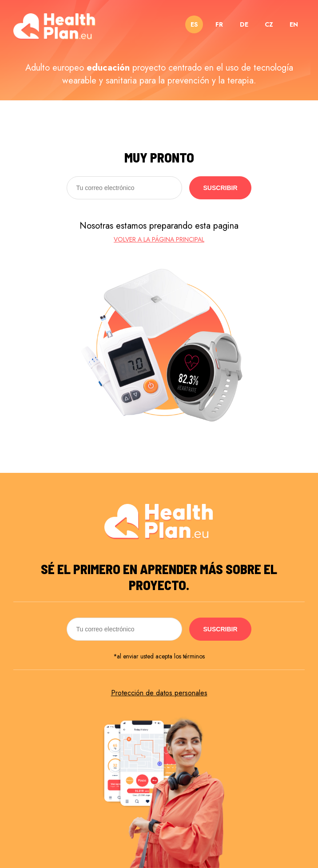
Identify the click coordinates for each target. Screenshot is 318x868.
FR (219, 24)
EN (294, 24)
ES (194, 24)
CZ (269, 24)
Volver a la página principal (159, 239)
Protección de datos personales (159, 693)
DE (244, 24)
